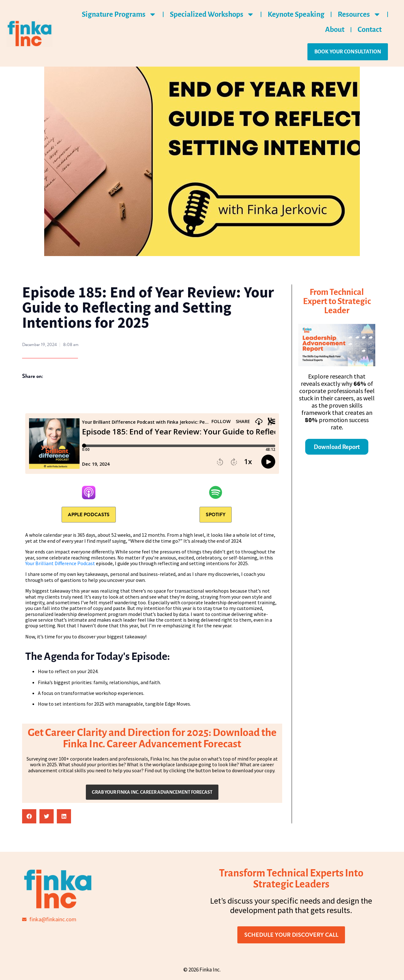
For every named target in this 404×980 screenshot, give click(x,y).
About (335, 30)
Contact (370, 30)
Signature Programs (119, 14)
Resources (359, 14)
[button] (29, 816)
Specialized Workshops (212, 14)
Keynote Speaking (296, 14)
